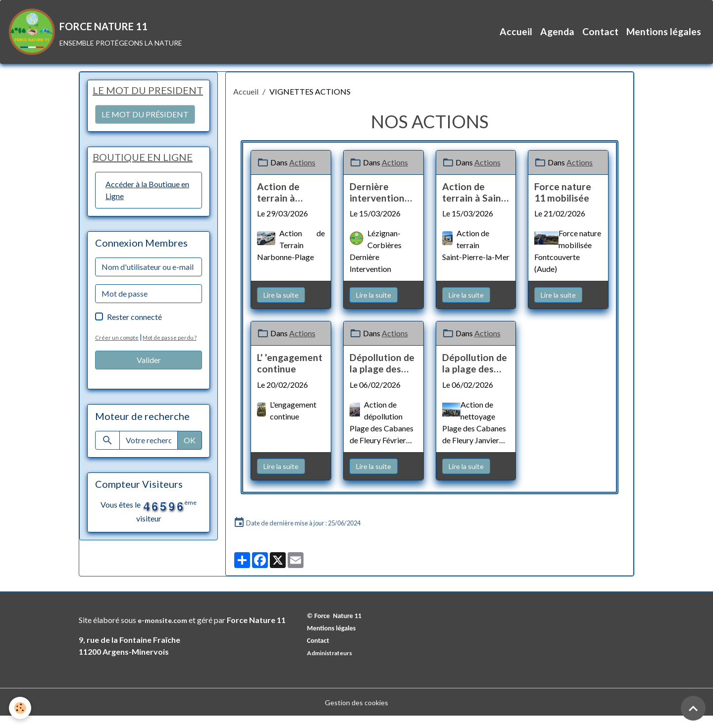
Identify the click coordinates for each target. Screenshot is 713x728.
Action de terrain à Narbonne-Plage (281, 204)
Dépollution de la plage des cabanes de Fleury (382, 375)
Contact (600, 37)
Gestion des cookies (356, 714)
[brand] (101, 38)
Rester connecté (134, 346)
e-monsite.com (165, 632)
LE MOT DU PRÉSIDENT (145, 142)
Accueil (516, 37)
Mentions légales (664, 37)
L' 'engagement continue (290, 375)
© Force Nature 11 (338, 627)
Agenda (557, 37)
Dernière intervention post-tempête (380, 204)
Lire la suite (281, 307)
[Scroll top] (693, 708)
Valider (149, 401)
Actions (302, 174)
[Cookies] (21, 707)
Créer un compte (118, 366)
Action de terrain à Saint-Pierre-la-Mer (475, 204)
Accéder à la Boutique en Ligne (147, 219)
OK (190, 481)
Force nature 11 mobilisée (563, 204)
